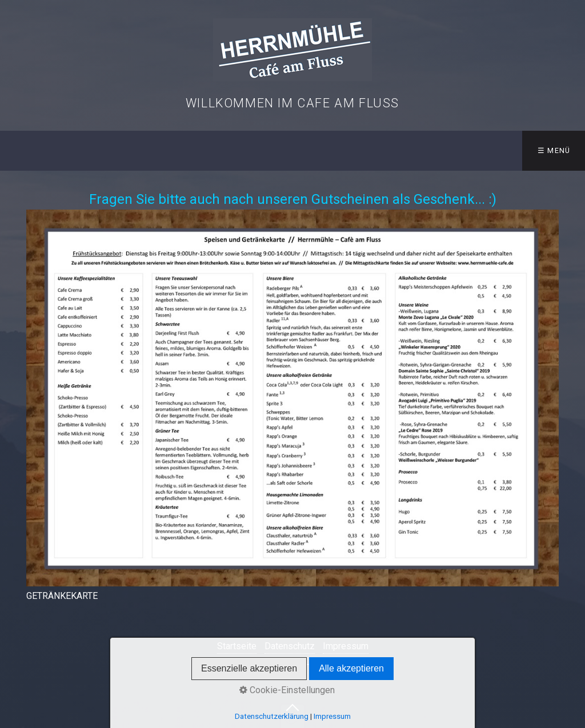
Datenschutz (290, 646)
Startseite (237, 646)
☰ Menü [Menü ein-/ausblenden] (554, 150)
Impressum (346, 646)
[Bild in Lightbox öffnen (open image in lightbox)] (293, 398)
